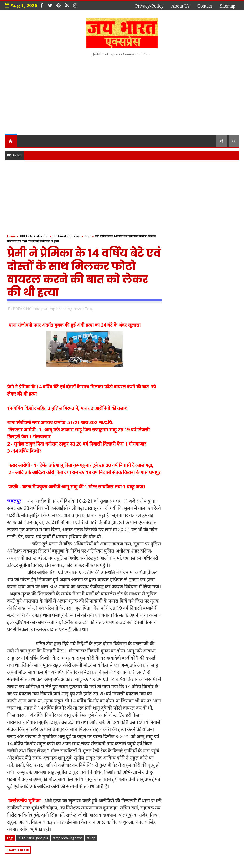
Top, (89, 309)
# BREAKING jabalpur (33, 838)
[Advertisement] (122, 95)
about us (180, 6)
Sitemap (228, 6)
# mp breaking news (68, 838)
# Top (91, 838)
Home (11, 236)
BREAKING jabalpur (34, 236)
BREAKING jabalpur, (31, 309)
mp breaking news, (67, 309)
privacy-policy (150, 6)
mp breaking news (66, 236)
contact (205, 6)
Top (88, 236)
